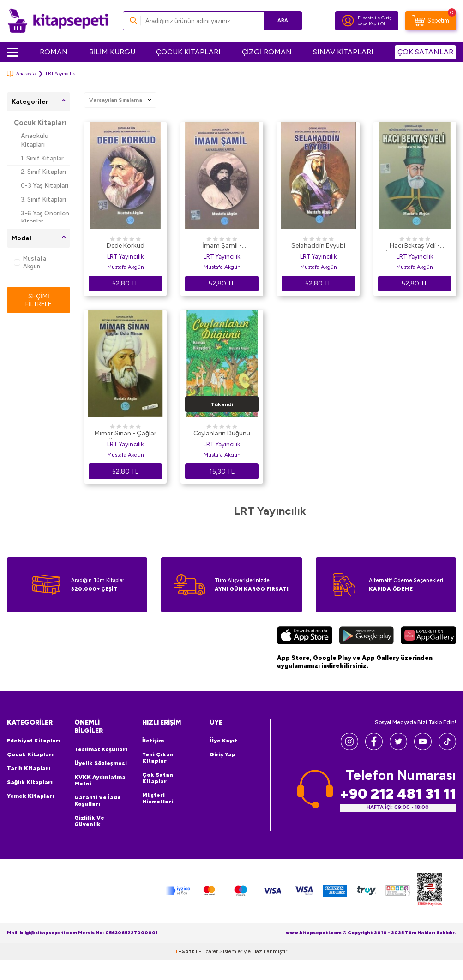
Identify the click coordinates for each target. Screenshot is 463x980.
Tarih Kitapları (29, 768)
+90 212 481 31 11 (398, 794)
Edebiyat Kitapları (34, 741)
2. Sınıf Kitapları (43, 172)
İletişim (153, 741)
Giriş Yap (222, 754)
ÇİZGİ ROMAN (267, 52)
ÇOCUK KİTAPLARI (188, 52)
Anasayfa (21, 74)
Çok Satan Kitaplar (158, 778)
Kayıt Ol (377, 24)
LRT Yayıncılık (125, 257)
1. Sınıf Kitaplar (42, 158)
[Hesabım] (348, 21)
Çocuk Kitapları (40, 123)
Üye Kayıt (223, 741)
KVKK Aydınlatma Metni (100, 780)
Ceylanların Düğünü (222, 433)
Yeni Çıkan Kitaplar (158, 758)
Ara (281, 21)
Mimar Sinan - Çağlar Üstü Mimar (126, 434)
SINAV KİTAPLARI (343, 52)
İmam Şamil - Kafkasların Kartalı (222, 246)
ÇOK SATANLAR (425, 52)
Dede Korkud (126, 246)
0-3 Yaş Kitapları (45, 186)
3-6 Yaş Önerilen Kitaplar (45, 218)
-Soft (185, 951)
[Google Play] (367, 637)
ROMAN (54, 52)
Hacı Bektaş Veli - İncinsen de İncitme (415, 246)
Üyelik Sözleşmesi (101, 763)
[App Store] (305, 637)
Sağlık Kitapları (30, 782)
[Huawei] (428, 637)
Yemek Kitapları (30, 796)
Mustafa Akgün (30, 262)
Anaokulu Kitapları (35, 140)
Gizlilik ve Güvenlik (89, 821)
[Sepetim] (431, 21)
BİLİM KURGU (112, 52)
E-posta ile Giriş (375, 18)
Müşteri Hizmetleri (158, 798)
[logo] (58, 21)
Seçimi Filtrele (39, 300)
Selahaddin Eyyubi (318, 246)
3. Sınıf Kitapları (43, 199)
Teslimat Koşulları (101, 749)
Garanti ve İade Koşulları (98, 801)
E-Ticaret (207, 951)
